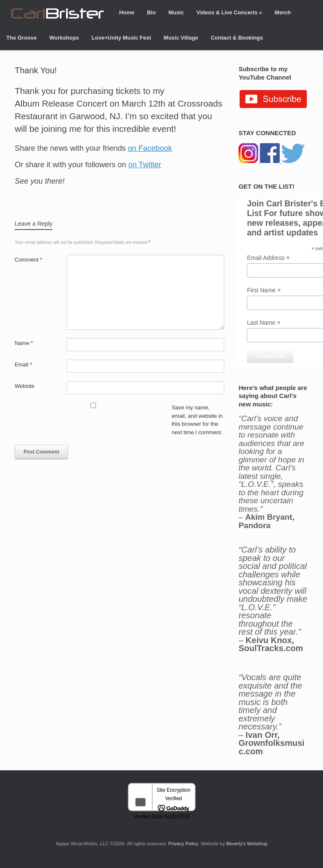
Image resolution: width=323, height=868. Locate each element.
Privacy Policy (183, 844)
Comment (28, 260)
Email (23, 365)
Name (24, 343)
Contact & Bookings (237, 38)
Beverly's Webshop (247, 844)
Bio (151, 12)
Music (176, 12)
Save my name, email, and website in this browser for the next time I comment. (197, 420)
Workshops (64, 38)
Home (127, 12)
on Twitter (145, 165)
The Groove (21, 38)
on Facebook (150, 148)
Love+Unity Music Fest (121, 38)
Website (25, 386)
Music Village (181, 38)
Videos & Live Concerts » (229, 12)
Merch (283, 12)
